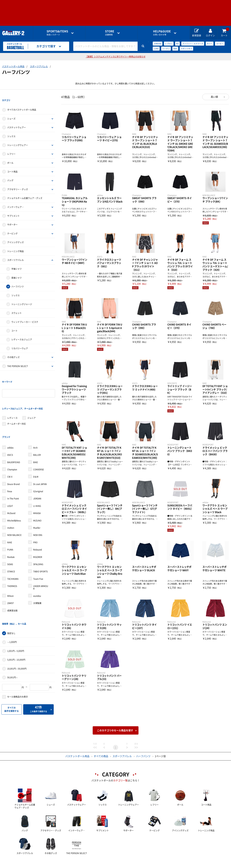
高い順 (214, 97)
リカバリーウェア (20, 341)
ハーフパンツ (18, 279)
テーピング (12, 227)
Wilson (10, 568)
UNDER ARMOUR (41, 559)
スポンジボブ (186, 49)
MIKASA (37, 485)
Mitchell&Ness (14, 493)
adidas (10, 420)
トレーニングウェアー (18, 138)
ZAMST (10, 575)
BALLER (37, 427)
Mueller (37, 500)
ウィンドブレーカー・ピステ (25, 315)
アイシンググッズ (15, 235)
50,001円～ (13, 642)
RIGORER (38, 529)
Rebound (37, 522)
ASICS (10, 427)
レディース (12, 397)
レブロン (169, 44)
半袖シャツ (17, 262)
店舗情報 (110, 33)
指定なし (11, 598)
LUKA (156, 49)
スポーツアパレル (39, 66)
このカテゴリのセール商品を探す (115, 707)
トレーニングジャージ (22, 297)
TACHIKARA (13, 551)
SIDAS (10, 536)
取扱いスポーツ (57, 33)
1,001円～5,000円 (16, 616)
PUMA (10, 522)
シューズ (11, 112)
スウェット (17, 306)
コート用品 (12, 165)
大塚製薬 (37, 575)
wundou (37, 568)
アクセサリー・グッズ (18, 182)
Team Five (38, 551)
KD (177, 44)
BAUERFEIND (14, 434)
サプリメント (13, 209)
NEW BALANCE (14, 507)
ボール (10, 156)
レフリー (11, 147)
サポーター (12, 218)
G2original (38, 463)
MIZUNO (37, 493)
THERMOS (12, 558)
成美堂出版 (12, 583)
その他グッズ (13, 350)
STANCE (11, 543)
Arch (35, 420)
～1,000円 (12, 607)
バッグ (10, 174)
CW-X (10, 449)
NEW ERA (38, 507)
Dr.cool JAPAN (40, 456)
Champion (12, 441)
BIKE (36, 434)
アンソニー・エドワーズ (193, 44)
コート (14, 324)
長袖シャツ (17, 271)
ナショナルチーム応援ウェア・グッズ (25, 191)
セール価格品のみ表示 (18, 662)
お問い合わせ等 (162, 33)
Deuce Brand (13, 456)
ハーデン (166, 49)
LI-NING (37, 478)
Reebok (11, 529)
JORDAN (158, 44)
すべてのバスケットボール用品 (22, 103)
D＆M (36, 449)
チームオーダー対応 (17, 403)
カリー (210, 44)
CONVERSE (39, 441)
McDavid (11, 485)
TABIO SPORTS (40, 543)
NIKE (10, 514)
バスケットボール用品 (13, 66)
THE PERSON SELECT (18, 359)
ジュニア (31, 397)
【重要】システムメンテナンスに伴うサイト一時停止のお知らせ (116, 57)
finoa (10, 463)
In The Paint (13, 471)
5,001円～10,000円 (16, 625)
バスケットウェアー (17, 120)
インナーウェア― (15, 200)
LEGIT (10, 478)
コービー (220, 44)
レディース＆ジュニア (22, 333)
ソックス (11, 129)
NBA (175, 49)
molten (11, 500)
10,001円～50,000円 (17, 634)
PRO (35, 514)
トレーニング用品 (15, 244)
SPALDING (38, 536)
